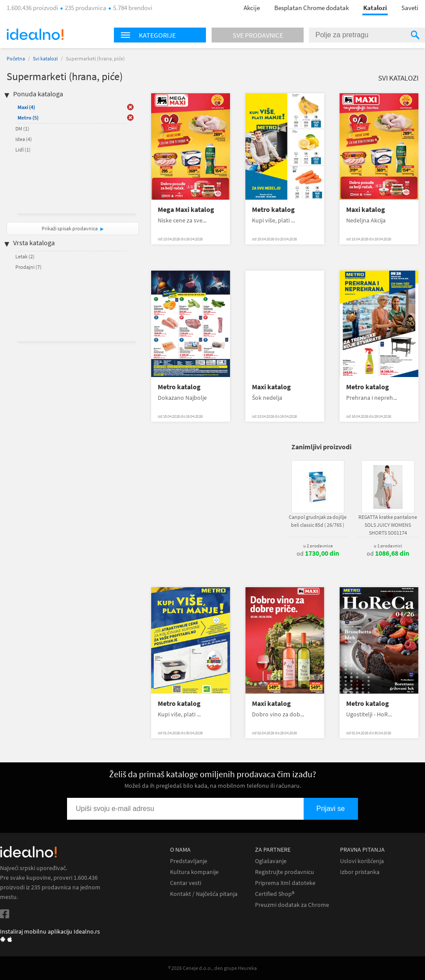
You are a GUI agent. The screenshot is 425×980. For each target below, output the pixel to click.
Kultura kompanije (194, 872)
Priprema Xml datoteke (285, 883)
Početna (16, 58)
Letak (25, 256)
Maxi (26, 107)
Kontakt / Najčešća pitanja (204, 894)
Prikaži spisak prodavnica (70, 228)
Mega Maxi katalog (186, 210)
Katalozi (375, 8)
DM (22, 129)
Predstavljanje (189, 861)
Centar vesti (186, 883)
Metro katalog (273, 210)
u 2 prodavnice (318, 546)
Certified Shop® (275, 894)
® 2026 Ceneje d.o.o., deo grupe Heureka (212, 968)
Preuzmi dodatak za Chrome (292, 905)
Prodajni (28, 267)
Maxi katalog (366, 210)
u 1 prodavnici (388, 546)
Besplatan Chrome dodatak (312, 8)
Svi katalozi (45, 58)
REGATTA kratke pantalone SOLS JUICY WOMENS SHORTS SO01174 (388, 525)
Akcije (252, 8)
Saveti (410, 8)
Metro (28, 118)
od (318, 553)
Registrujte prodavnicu (285, 872)
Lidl (23, 150)
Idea (24, 139)
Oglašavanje (271, 861)
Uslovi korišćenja (362, 861)
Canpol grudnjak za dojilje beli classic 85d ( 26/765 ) (318, 521)
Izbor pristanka (360, 872)
